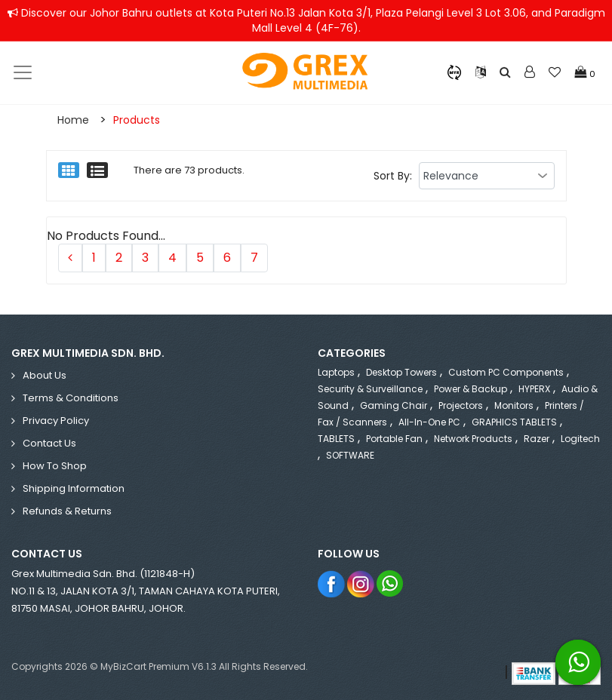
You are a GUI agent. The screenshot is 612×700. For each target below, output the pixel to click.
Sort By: (393, 176)
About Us (45, 375)
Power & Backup (471, 389)
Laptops (336, 372)
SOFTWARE (350, 455)
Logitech (580, 439)
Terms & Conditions (71, 398)
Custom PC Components (506, 372)
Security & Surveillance (370, 389)
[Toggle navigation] (23, 72)
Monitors (514, 405)
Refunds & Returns (67, 511)
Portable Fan (394, 439)
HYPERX (534, 389)
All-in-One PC (429, 422)
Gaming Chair (394, 405)
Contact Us (49, 443)
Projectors (461, 405)
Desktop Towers (401, 372)
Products (137, 120)
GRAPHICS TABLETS (514, 422)
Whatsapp (391, 583)
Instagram (361, 583)
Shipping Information (74, 488)
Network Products (473, 439)
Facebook (332, 583)
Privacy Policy (56, 421)
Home (73, 120)
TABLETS (336, 439)
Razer (537, 439)
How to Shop (55, 466)
